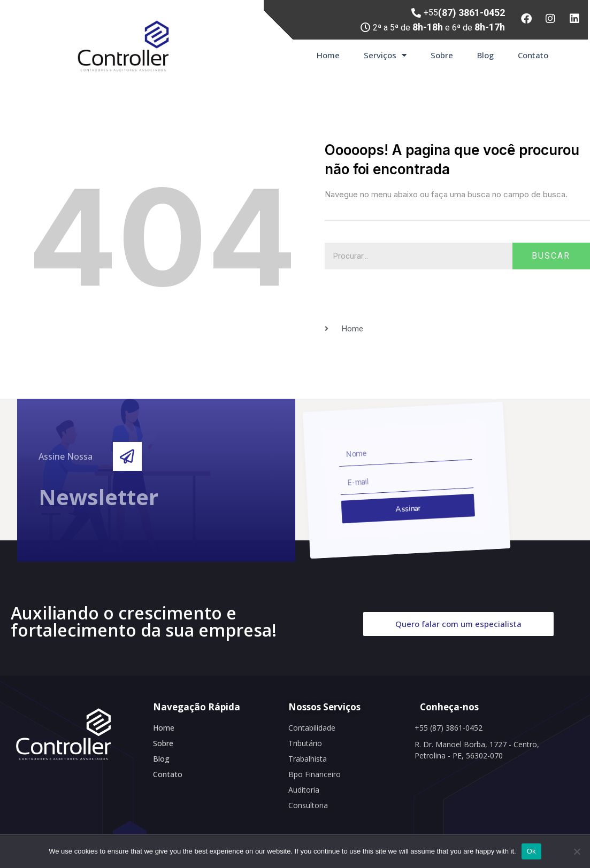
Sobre (442, 55)
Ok (531, 851)
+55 (464, 13)
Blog (485, 55)
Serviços (385, 55)
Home (328, 55)
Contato (533, 55)
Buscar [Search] (551, 256)
